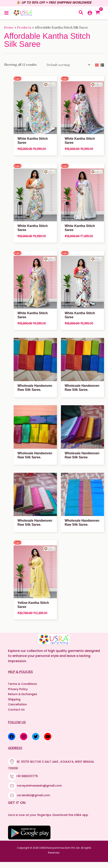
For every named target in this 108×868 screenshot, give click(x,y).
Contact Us (16, 710)
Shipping (14, 699)
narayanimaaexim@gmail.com (39, 786)
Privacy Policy (18, 689)
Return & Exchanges (23, 694)
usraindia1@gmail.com (33, 795)
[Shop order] (68, 65)
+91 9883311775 (27, 776)
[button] (81, 13)
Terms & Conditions (22, 684)
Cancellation (17, 704)
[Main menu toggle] (6, 13)
